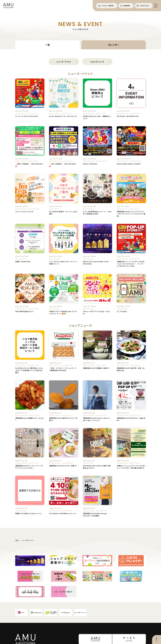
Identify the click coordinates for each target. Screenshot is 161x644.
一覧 (48, 45)
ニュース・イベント (64, 62)
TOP (17, 540)
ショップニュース (97, 62)
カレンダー (114, 45)
